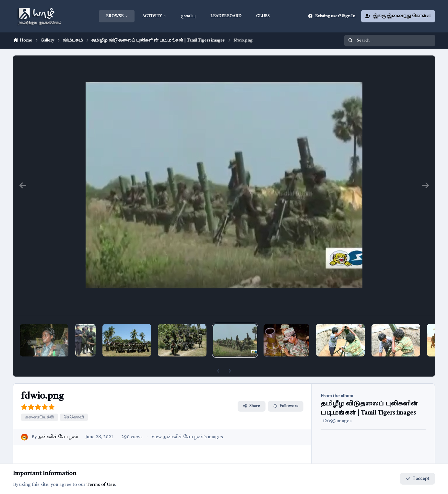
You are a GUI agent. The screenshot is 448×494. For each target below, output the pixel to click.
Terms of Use (101, 485)
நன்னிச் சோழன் (58, 437)
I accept (418, 479)
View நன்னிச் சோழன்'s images (187, 437)
